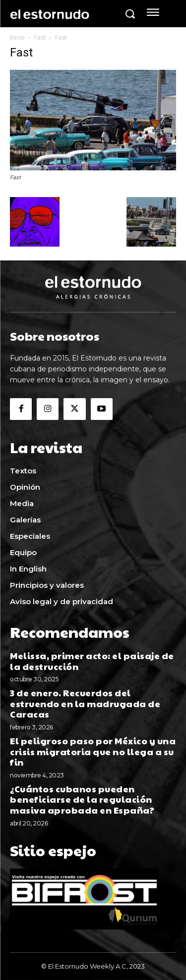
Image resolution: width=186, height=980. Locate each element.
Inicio (17, 37)
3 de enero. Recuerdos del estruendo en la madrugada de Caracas (85, 703)
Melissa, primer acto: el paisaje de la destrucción (92, 661)
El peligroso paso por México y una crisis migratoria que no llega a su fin (93, 751)
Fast (40, 37)
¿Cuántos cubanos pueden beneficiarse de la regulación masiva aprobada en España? (83, 799)
